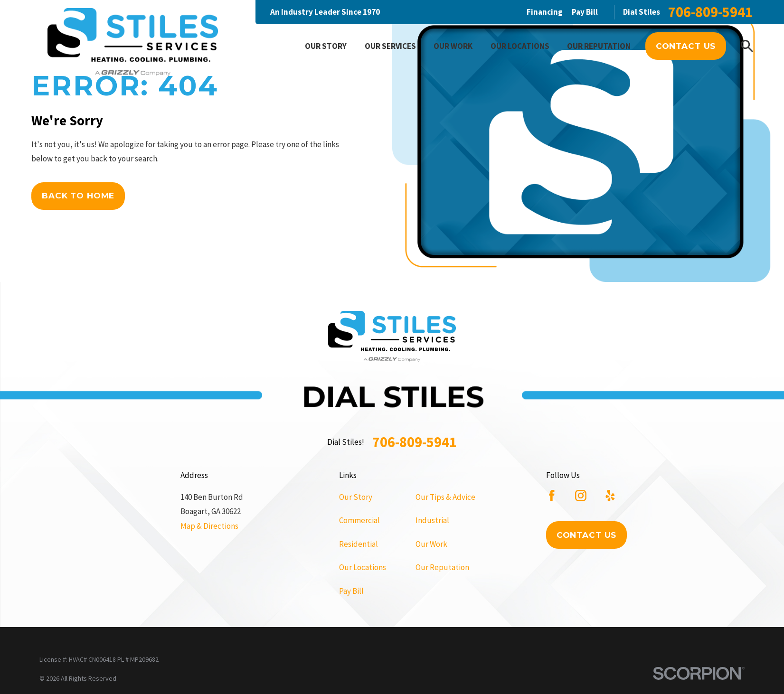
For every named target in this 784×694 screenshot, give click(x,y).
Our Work (431, 544)
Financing (545, 12)
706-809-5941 (710, 12)
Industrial (432, 520)
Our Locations (363, 567)
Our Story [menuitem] (326, 46)
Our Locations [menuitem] (520, 46)
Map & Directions (209, 526)
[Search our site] (747, 46)
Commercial (359, 520)
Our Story (356, 497)
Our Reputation (442, 567)
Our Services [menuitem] (390, 46)
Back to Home (78, 196)
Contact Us (686, 46)
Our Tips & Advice (445, 497)
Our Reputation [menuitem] (599, 46)
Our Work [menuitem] (453, 46)
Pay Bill (585, 12)
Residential (359, 544)
